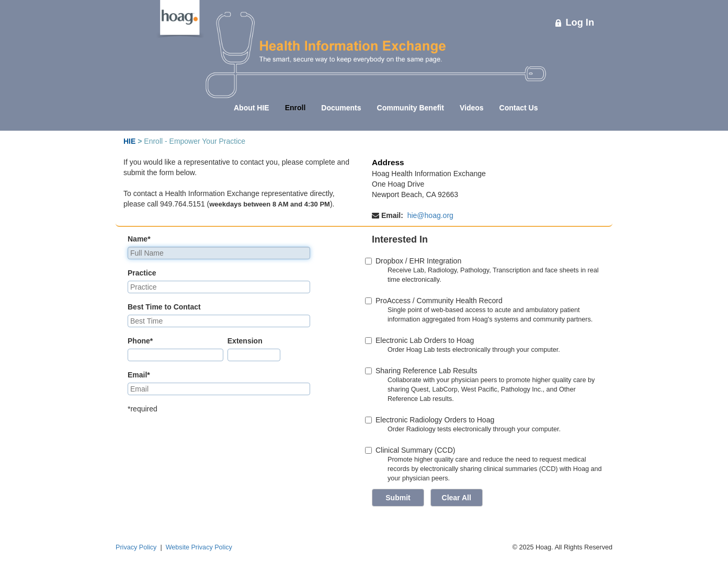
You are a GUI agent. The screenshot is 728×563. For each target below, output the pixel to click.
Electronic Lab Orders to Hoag (423, 340)
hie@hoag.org (430, 215)
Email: (389, 215)
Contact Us (519, 108)
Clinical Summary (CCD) (415, 450)
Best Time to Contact (164, 307)
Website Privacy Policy (199, 547)
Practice (142, 273)
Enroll (295, 108)
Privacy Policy (136, 547)
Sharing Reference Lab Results (425, 371)
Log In (575, 22)
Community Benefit (411, 108)
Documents (341, 108)
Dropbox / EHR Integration (417, 261)
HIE (129, 141)
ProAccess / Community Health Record (437, 301)
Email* (139, 375)
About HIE (252, 108)
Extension (245, 341)
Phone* (140, 341)
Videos (472, 108)
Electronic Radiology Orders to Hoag (433, 420)
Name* (139, 239)
